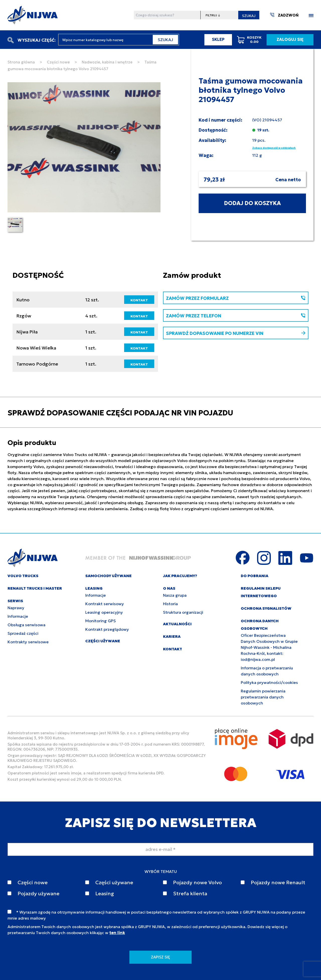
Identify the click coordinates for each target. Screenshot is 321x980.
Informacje (18, 616)
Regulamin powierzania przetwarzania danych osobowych (263, 697)
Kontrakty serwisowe (28, 642)
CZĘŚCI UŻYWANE (103, 641)
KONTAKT (139, 300)
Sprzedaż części (23, 633)
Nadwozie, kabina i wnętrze (107, 62)
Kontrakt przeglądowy (107, 629)
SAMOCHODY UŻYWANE (108, 576)
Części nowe (58, 62)
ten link (117, 933)
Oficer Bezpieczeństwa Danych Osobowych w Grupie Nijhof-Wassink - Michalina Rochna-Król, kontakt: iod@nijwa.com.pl (269, 647)
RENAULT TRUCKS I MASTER (35, 588)
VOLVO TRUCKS (23, 576)
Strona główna (21, 62)
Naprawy (16, 608)
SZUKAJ (249, 16)
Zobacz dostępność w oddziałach (274, 148)
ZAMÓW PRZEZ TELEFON (236, 316)
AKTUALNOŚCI (177, 624)
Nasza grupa (175, 595)
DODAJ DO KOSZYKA (252, 203)
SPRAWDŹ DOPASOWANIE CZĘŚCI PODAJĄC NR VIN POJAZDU (120, 413)
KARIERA (172, 636)
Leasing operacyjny (104, 612)
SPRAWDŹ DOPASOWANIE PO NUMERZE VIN (236, 333)
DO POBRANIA (255, 576)
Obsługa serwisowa (26, 625)
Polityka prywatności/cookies (269, 682)
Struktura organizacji (183, 612)
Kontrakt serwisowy (105, 604)
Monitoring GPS (101, 621)
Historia (170, 604)
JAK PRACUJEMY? (180, 576)
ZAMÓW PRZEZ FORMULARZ (236, 298)
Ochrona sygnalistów (266, 608)
